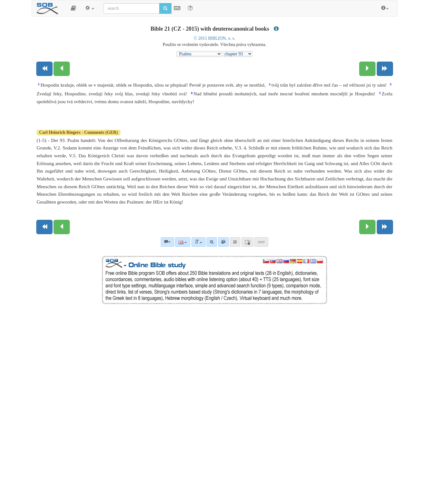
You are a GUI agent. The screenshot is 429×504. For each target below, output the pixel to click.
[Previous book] (44, 69)
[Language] (183, 242)
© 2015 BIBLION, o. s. (214, 38)
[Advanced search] (212, 242)
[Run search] (165, 8)
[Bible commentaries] (167, 242)
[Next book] (385, 69)
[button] (73, 8)
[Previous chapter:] (62, 69)
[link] (223, 242)
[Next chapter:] (367, 69)
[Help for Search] (190, 8)
